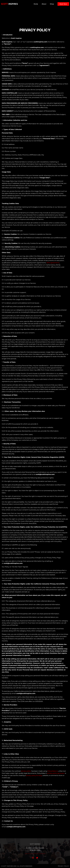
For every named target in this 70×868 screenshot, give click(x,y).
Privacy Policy (63, 866)
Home (36, 4)
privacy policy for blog (34, 775)
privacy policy (26, 771)
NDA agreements (53, 263)
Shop (52, 4)
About (44, 4)
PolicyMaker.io (53, 771)
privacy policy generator (56, 773)
